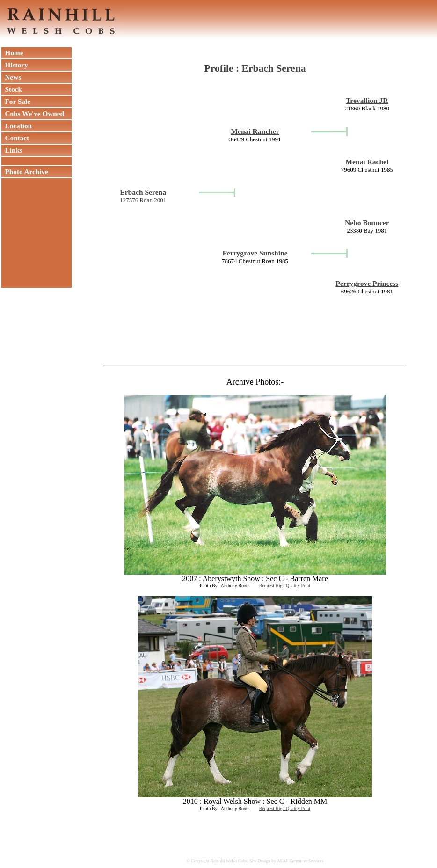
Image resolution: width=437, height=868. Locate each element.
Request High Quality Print (285, 586)
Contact (15, 138)
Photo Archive (25, 171)
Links (12, 150)
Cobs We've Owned (33, 113)
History (15, 65)
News (11, 77)
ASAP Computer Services (300, 861)
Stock (12, 89)
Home (12, 53)
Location (17, 126)
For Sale (16, 101)
